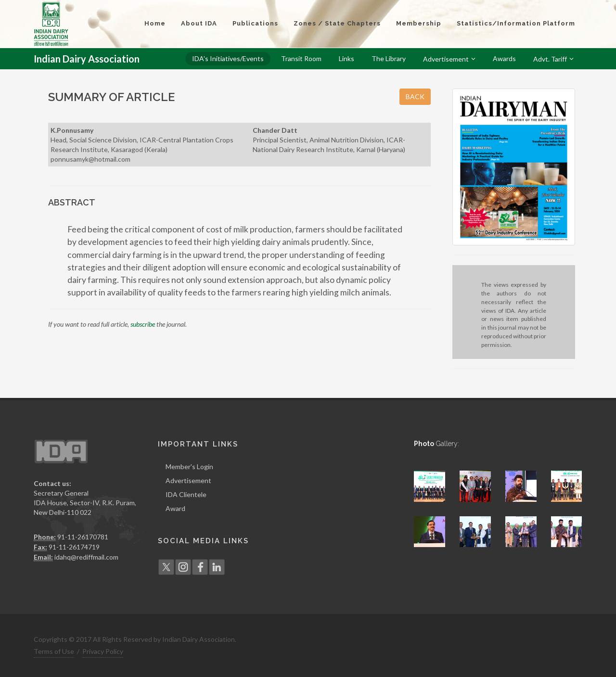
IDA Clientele (186, 494)
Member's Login (189, 466)
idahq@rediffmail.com (86, 557)
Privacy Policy (103, 651)
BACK (415, 96)
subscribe (143, 324)
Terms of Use (54, 651)
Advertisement (188, 480)
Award (175, 508)
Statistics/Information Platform (516, 23)
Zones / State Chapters (337, 23)
